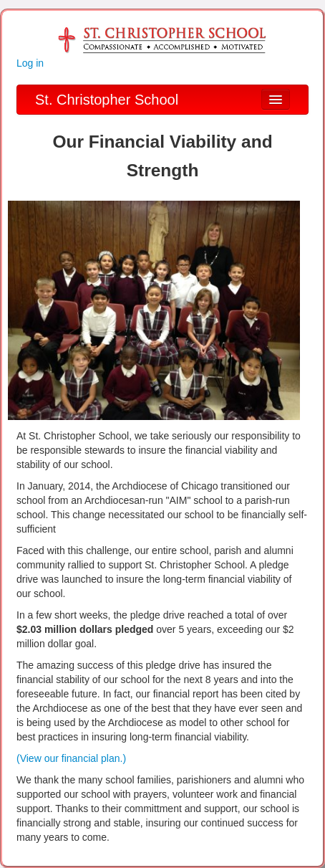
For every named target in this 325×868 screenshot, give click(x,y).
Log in (30, 63)
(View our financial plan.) (71, 758)
